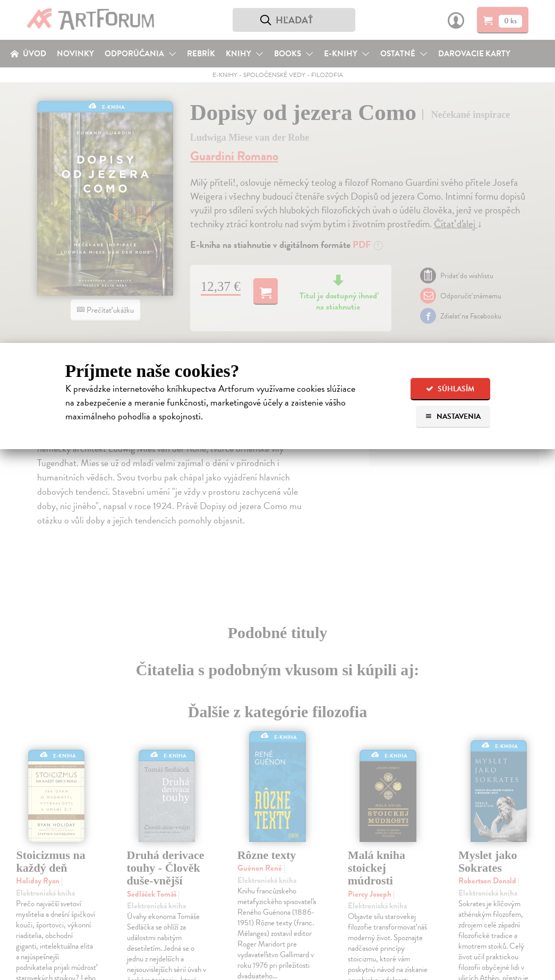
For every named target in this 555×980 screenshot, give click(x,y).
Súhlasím (450, 389)
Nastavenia (453, 416)
